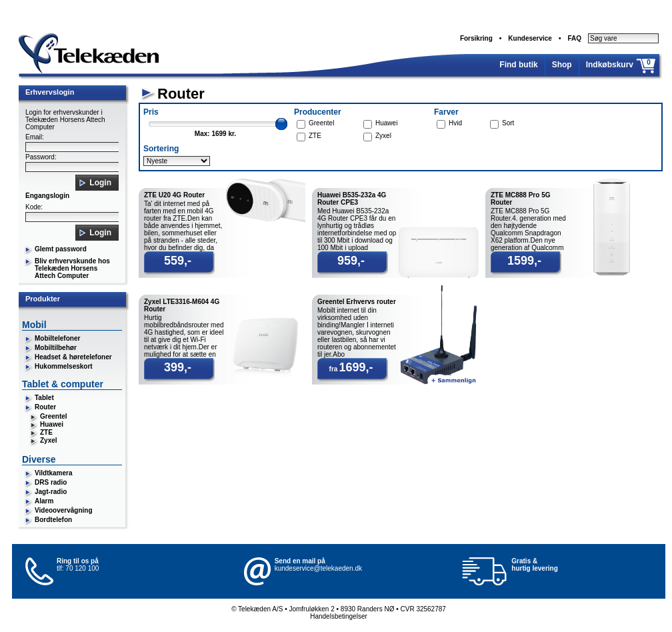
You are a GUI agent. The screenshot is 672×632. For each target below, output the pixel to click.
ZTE (46, 432)
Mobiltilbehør (56, 348)
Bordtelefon (53, 520)
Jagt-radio (51, 492)
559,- (178, 261)
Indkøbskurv (610, 65)
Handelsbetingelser (339, 616)
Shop (562, 65)
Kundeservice (530, 38)
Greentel (54, 416)
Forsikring (476, 38)
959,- (351, 261)
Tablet (44, 398)
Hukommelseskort (64, 366)
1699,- (356, 367)
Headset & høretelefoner (73, 357)
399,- (178, 367)
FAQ (574, 38)
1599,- (524, 261)
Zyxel (49, 440)
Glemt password (61, 249)
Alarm (44, 501)
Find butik (518, 65)
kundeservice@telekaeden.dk (318, 568)
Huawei (52, 424)
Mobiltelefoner (57, 338)
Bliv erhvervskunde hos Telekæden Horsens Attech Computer (72, 268)
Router (45, 407)
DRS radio (51, 482)
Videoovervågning (64, 510)
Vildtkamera (54, 473)
